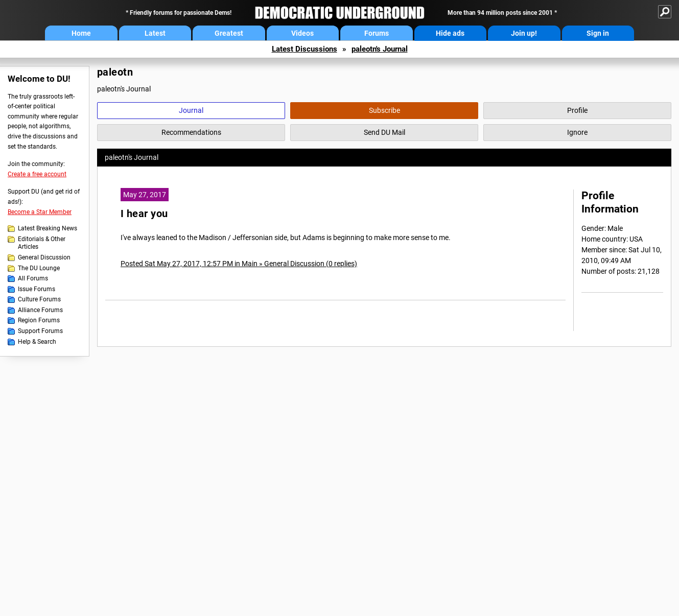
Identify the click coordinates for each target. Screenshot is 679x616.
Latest (155, 33)
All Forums (33, 278)
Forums (377, 33)
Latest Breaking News (48, 228)
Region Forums (39, 320)
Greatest (229, 33)
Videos (302, 33)
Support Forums (40, 331)
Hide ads (450, 33)
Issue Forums (37, 289)
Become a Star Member (40, 212)
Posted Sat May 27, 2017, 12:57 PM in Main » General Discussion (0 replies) (239, 264)
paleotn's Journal (380, 49)
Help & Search (37, 342)
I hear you (144, 214)
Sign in (598, 33)
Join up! (524, 33)
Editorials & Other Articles (42, 243)
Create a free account (37, 174)
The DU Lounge (39, 268)
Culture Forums (39, 299)
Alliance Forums (40, 310)
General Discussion (44, 257)
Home (81, 33)
